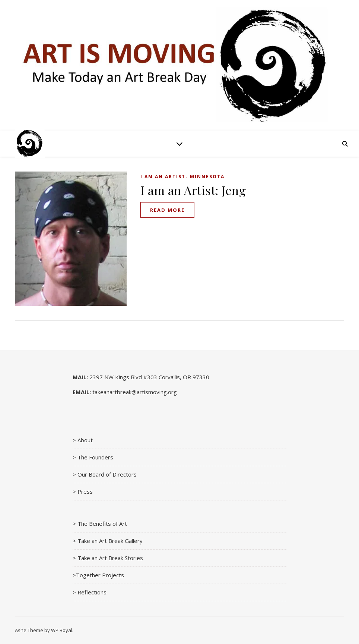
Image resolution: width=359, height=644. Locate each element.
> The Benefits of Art (100, 524)
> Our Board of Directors (105, 474)
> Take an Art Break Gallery (108, 541)
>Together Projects (98, 575)
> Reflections (90, 592)
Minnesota (207, 177)
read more (167, 210)
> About (83, 440)
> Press (83, 491)
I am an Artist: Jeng (193, 190)
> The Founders (93, 457)
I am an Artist (163, 177)
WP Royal (62, 630)
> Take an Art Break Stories (108, 558)
